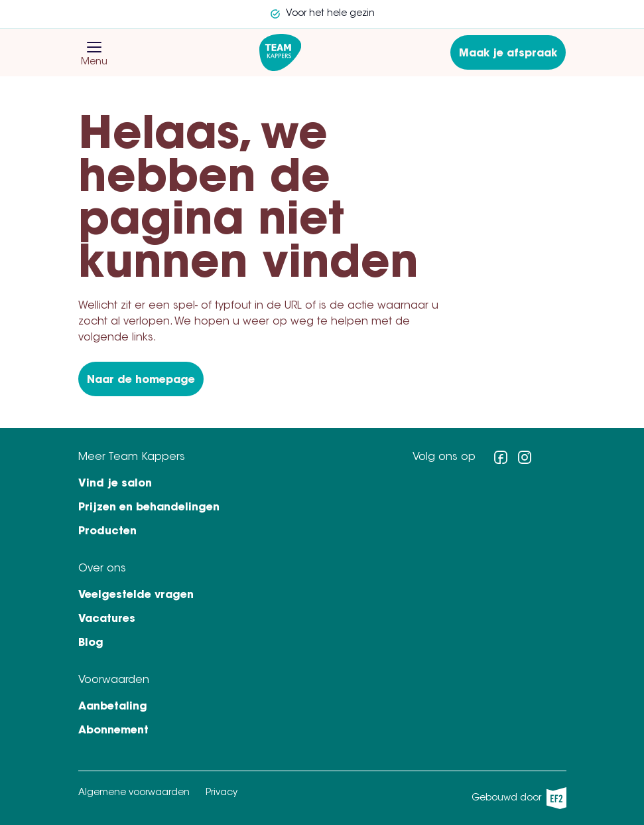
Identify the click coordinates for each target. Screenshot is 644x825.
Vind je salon (115, 484)
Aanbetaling (113, 707)
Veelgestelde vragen (136, 595)
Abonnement (113, 731)
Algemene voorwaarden (134, 793)
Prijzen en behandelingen (149, 508)
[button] (94, 47)
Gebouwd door (519, 798)
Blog (91, 643)
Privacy (222, 793)
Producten (107, 532)
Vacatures (107, 619)
